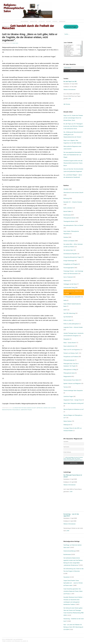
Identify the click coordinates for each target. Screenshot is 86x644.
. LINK (71, 492)
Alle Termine (67, 104)
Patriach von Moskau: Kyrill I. (71, 353)
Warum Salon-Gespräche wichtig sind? (74, 403)
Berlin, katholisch (68, 208)
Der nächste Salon (68, 250)
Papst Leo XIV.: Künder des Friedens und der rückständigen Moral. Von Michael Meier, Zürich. (73, 118)
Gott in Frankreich (68, 277)
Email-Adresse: (67, 452)
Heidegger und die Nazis (70, 284)
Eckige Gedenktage (69, 261)
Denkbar (66, 237)
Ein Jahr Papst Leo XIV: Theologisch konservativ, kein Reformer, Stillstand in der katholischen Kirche (73, 126)
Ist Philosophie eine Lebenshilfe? (72, 297)
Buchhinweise (67, 215)
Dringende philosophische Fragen (72, 257)
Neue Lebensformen (69, 346)
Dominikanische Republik (70, 254)
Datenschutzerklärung (69, 551)
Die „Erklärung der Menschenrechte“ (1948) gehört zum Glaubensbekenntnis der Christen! (73, 135)
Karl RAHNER (67, 317)
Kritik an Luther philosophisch (71, 324)
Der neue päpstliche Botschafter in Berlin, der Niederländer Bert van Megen (73, 155)
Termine (66, 387)
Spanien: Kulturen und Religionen (72, 384)
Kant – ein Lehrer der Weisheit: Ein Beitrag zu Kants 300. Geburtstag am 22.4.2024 (73, 627)
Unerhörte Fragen (26, 410)
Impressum (62, 21)
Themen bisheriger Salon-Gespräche (73, 391)
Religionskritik (67, 377)
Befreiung (40, 408)
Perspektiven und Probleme (71, 357)
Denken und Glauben (50, 408)
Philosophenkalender (69, 360)
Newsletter (34, 21)
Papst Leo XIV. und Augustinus (72, 350)
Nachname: (66, 447)
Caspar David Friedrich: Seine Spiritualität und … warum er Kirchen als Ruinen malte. (73, 583)
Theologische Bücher (69, 221)
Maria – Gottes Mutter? (70, 343)
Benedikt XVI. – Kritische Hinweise (73, 202)
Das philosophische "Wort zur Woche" (73, 225)
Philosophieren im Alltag (70, 370)
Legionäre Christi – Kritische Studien (73, 327)
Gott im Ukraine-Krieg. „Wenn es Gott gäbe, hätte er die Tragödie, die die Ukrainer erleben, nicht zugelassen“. (30, 37)
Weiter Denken (68, 421)
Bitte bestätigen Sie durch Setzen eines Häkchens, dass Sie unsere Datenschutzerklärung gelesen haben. (73, 459)
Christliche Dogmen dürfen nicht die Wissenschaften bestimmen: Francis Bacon (73, 163)
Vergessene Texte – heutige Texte (73, 400)
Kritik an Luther (68, 320)
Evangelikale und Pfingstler (71, 264)
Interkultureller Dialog (69, 288)
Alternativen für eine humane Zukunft (25, 408)
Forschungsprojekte (69, 268)
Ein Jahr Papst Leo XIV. (70, 81)
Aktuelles (42, 21)
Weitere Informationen (70, 90)
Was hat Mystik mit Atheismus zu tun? (74, 409)
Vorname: (66, 441)
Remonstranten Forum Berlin (11, 410)
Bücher (49, 21)
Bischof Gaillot (67, 211)
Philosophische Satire (69, 373)
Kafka (65, 300)
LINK (70, 99)
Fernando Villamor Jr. (21, 641)
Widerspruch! (67, 425)
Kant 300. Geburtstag (69, 313)
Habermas (66, 281)
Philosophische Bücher (69, 218)
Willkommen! (25, 21)
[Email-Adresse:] (74, 68)
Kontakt (55, 21)
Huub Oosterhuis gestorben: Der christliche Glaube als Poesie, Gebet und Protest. (73, 591)
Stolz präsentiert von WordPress (12, 639)
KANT (65, 310)
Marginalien (67, 339)
